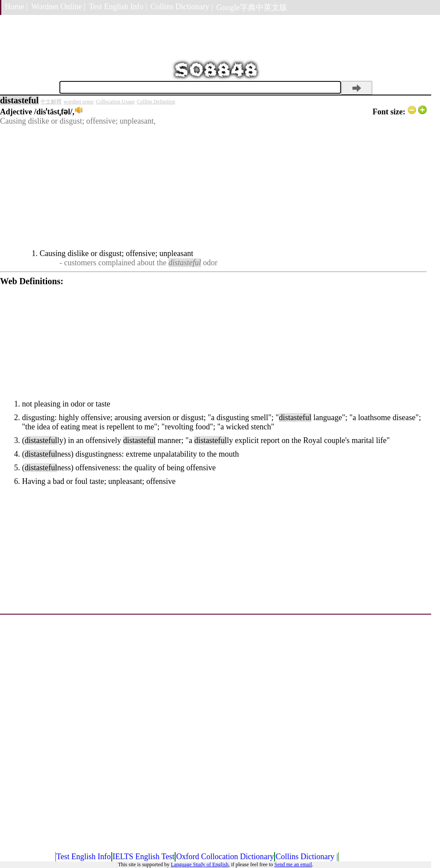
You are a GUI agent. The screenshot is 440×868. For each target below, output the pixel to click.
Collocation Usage (115, 102)
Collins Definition (156, 102)
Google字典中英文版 (252, 7)
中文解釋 (51, 102)
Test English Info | (118, 7)
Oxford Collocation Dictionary (225, 857)
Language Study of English (200, 864)
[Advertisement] (213, 187)
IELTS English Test (144, 857)
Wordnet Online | (58, 7)
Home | (16, 7)
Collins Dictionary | (182, 7)
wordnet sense (79, 102)
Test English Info (84, 857)
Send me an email (293, 864)
